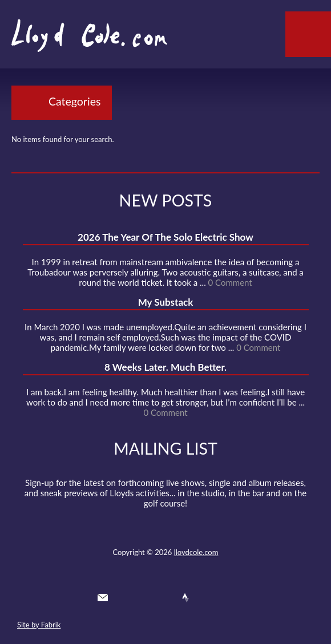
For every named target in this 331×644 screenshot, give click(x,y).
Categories (74, 101)
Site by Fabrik (39, 625)
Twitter (123, 598)
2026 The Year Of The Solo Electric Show (165, 237)
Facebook (144, 598)
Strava (185, 598)
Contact (103, 598)
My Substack (166, 302)
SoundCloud (165, 598)
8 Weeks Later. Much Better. (165, 367)
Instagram (206, 598)
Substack (227, 598)
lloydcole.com (196, 552)
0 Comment (230, 282)
